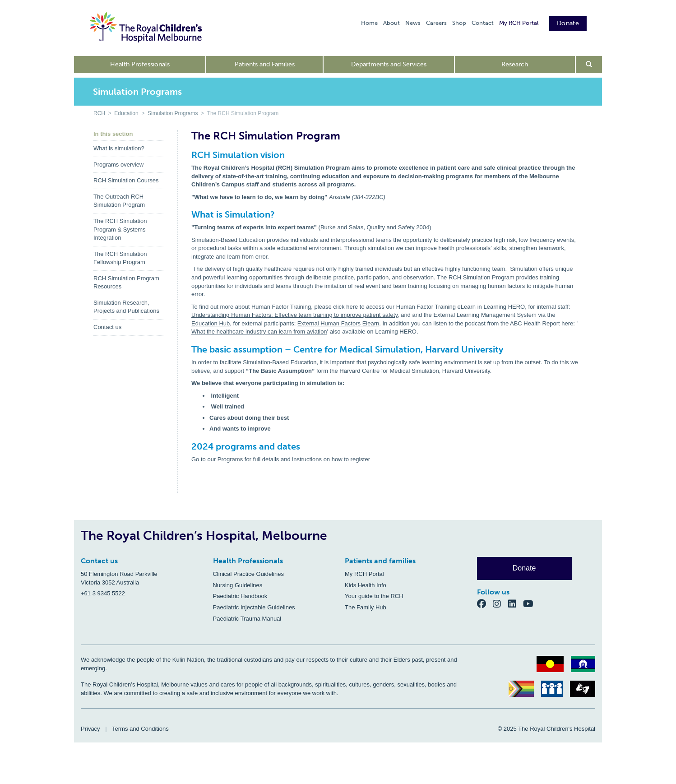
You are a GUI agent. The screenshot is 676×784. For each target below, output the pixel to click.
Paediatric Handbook (240, 596)
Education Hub (211, 323)
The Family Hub (366, 607)
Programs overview (118, 165)
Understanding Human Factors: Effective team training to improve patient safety (294, 315)
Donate (568, 23)
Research (515, 64)
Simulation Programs (173, 113)
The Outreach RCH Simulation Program (119, 201)
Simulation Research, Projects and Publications (126, 307)
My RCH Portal (519, 23)
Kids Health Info (366, 585)
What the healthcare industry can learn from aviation (259, 332)
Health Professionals (140, 64)
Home (369, 23)
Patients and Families (265, 64)
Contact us (107, 327)
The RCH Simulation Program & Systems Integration (120, 229)
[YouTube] (531, 604)
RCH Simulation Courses (126, 180)
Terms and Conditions (140, 729)
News (413, 23)
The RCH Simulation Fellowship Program (120, 258)
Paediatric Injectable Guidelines (254, 607)
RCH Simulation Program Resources (126, 283)
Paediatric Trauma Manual (247, 619)
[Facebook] (485, 604)
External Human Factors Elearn (338, 323)
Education (126, 113)
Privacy (90, 729)
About (391, 23)
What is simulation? (119, 148)
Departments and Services (389, 64)
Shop (459, 23)
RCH (99, 113)
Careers (436, 23)
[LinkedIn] (516, 604)
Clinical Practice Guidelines (249, 574)
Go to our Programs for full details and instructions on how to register (281, 459)
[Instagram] (500, 604)
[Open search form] (589, 65)
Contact (483, 23)
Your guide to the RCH (374, 596)
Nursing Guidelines (238, 585)
